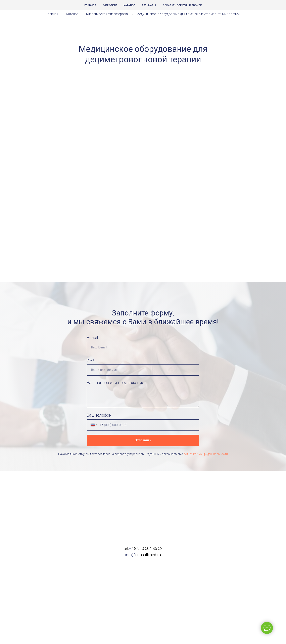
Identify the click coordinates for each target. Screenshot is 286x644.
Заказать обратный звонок (182, 5)
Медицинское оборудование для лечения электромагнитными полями (188, 14)
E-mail (92, 338)
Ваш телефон (99, 415)
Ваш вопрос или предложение (115, 383)
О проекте (110, 5)
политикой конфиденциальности (206, 454)
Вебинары (149, 5)
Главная (90, 5)
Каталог (129, 5)
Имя (91, 360)
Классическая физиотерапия (107, 14)
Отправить (143, 440)
